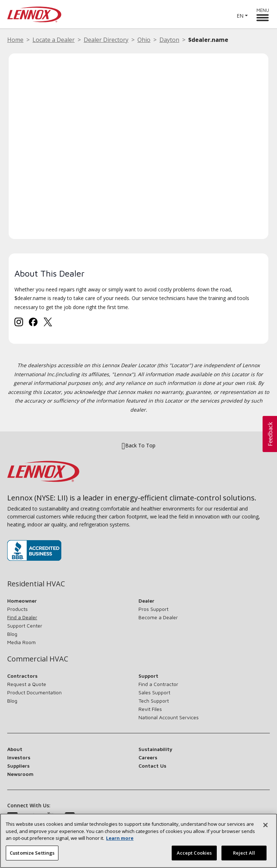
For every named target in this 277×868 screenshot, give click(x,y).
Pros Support (153, 609)
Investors (19, 757)
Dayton (169, 40)
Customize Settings (32, 856)
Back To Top (138, 445)
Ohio (144, 40)
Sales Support (154, 692)
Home (15, 40)
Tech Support (154, 701)
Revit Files (150, 709)
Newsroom (20, 774)
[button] (270, 434)
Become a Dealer (158, 617)
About (15, 749)
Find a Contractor (158, 684)
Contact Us (152, 766)
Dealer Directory (106, 40)
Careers (148, 757)
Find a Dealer (22, 617)
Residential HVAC (36, 584)
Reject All (244, 856)
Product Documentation (34, 692)
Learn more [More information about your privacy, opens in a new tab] (120, 841)
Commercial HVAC (38, 659)
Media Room (21, 642)
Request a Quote (27, 684)
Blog (12, 634)
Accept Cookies (194, 856)
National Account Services (169, 717)
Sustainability (155, 749)
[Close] (265, 828)
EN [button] (240, 16)
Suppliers (18, 766)
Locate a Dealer (54, 40)
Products (17, 609)
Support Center (25, 626)
